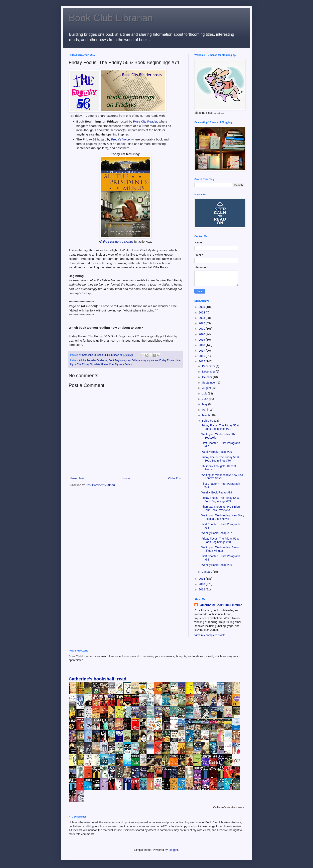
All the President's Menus (116, 242)
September (209, 383)
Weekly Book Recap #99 (217, 452)
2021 (202, 329)
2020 (202, 334)
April (205, 410)
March (206, 415)
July (205, 393)
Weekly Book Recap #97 (217, 533)
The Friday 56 (85, 364)
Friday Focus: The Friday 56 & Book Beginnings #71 (220, 427)
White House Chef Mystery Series (113, 364)
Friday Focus (167, 360)
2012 (202, 589)
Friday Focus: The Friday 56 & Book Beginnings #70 (220, 459)
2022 (202, 323)
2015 (202, 361)
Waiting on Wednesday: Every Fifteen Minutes (220, 549)
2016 (202, 356)
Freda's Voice (120, 139)
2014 (202, 579)
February (208, 421)
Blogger (173, 850)
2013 (202, 584)
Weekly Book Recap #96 (217, 565)
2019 (202, 340)
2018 (202, 345)
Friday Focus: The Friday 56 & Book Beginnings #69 (220, 500)
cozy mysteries (150, 360)
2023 (202, 318)
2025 (202, 307)
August (207, 388)
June (205, 399)
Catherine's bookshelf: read (98, 679)
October (207, 377)
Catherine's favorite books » (229, 807)
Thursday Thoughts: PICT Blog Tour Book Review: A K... (221, 508)
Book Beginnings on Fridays (124, 360)
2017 (202, 351)
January (207, 572)
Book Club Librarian (111, 18)
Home (126, 478)
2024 (202, 312)
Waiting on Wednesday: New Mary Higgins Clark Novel (223, 517)
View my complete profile (210, 635)
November (209, 372)
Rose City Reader (145, 121)
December (209, 366)
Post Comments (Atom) (100, 485)
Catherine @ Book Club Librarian (220, 605)
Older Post (175, 478)
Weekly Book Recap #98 (217, 492)
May (205, 404)
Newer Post (77, 478)
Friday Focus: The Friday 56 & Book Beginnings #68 (220, 540)
